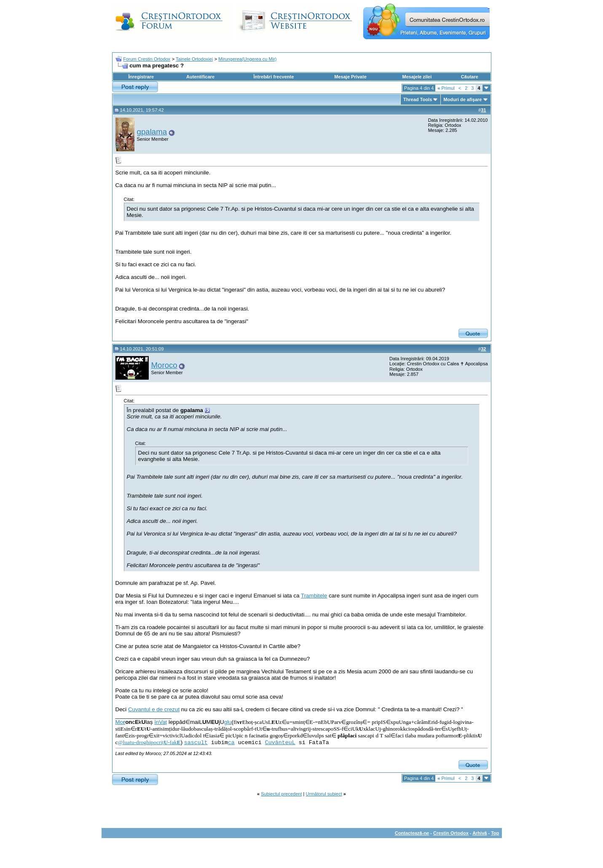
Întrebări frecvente (273, 77)
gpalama (152, 132)
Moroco (164, 365)
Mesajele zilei (417, 77)
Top (495, 833)
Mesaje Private (350, 77)
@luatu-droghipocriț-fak (149, 742)
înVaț (161, 722)
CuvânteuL (280, 743)
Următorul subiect (324, 794)
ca (231, 743)
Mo (121, 722)
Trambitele (314, 596)
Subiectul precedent (281, 794)
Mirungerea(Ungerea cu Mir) (247, 59)
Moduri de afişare (462, 99)
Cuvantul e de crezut (154, 709)
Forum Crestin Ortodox (147, 59)
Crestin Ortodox (451, 833)
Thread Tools (418, 99)
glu (228, 722)
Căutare (470, 77)
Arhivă (480, 833)
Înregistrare (141, 77)
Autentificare (200, 77)
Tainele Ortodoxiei (194, 59)
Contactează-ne (412, 833)
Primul (446, 88)
